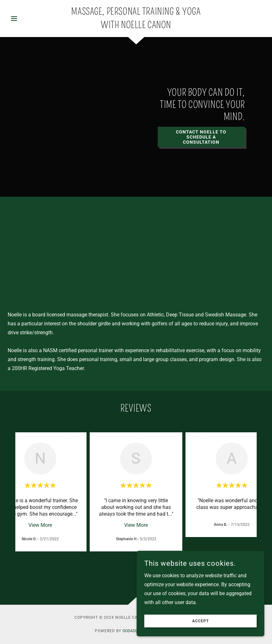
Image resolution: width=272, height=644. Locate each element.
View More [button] (40, 525)
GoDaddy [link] (131, 631)
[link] (136, 26)
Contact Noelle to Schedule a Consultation (201, 137)
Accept (200, 621)
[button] (27, 19)
